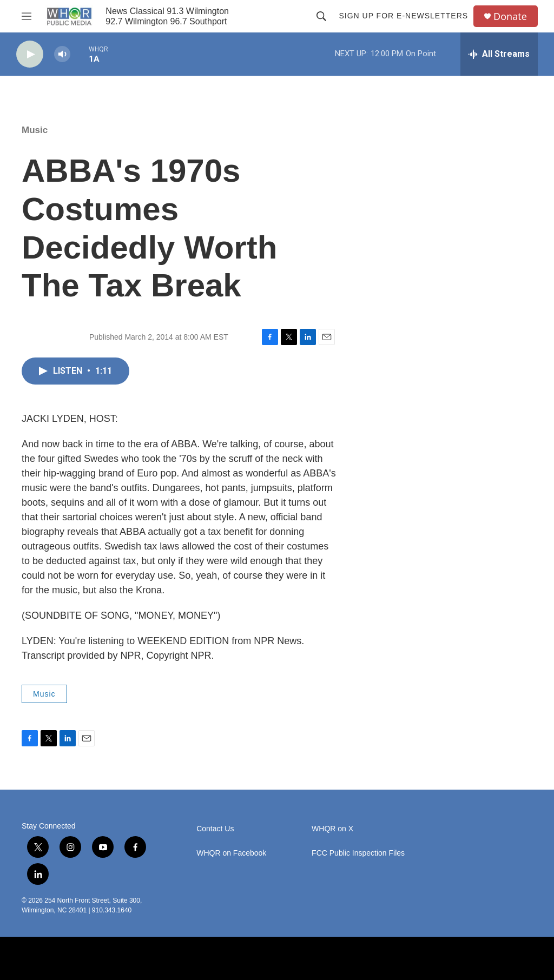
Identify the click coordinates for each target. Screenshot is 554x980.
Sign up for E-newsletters (403, 16)
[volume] (62, 54)
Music (35, 130)
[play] (30, 54)
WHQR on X (332, 829)
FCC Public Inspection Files (358, 853)
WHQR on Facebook (231, 853)
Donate (510, 16)
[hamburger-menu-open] (27, 16)
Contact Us (215, 829)
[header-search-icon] (321, 16)
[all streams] (499, 54)
